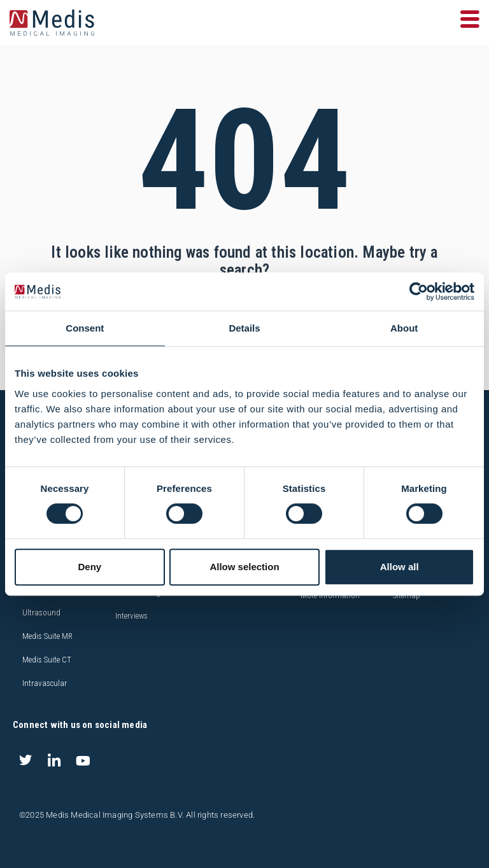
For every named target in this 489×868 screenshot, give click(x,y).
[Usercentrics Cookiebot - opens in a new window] (419, 291)
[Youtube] (83, 760)
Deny (89, 567)
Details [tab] (244, 328)
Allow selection (244, 567)
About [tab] (404, 328)
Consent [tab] (85, 328)
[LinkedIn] (54, 760)
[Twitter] (25, 760)
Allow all (400, 567)
